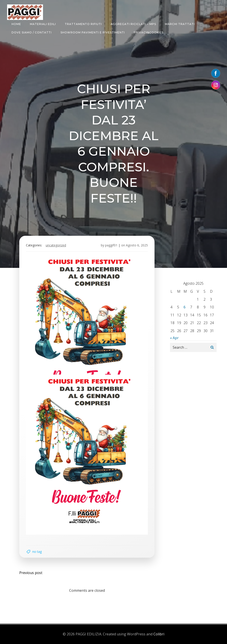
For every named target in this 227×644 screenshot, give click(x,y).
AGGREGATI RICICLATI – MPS (133, 24)
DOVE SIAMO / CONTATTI (32, 32)
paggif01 (111, 245)
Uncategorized (56, 245)
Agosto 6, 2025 (137, 245)
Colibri (159, 634)
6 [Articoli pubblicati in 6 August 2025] (185, 307)
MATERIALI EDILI (43, 24)
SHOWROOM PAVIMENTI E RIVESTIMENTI (93, 32)
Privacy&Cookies (149, 32)
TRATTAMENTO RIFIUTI (83, 24)
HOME (16, 24)
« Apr (174, 338)
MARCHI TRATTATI (180, 24)
